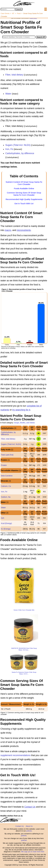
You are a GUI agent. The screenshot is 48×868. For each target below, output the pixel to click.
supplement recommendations (15, 755)
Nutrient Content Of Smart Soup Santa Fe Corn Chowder (24, 183)
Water (8, 94)
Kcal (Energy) (6, 523)
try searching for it (21, 410)
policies (29, 831)
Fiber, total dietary (14, 75)
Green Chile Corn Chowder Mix (24, 610)
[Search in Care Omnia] (8, 9)
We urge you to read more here (33, 852)
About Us (29, 826)
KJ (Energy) (6, 529)
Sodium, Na (6, 497)
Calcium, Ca (6, 486)
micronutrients (24, 230)
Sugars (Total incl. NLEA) (18, 145)
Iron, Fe (9, 149)
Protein (4, 465)
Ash (3, 518)
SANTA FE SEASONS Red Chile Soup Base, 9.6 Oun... (24, 649)
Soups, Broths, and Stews (24, 423)
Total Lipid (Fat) (7, 455)
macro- (8, 230)
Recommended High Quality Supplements (24, 199)
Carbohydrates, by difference (20, 153)
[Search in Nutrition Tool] (19, 37)
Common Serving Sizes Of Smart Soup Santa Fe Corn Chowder (24, 194)
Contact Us (30, 807)
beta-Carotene (7, 476)
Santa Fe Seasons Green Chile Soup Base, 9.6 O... (24, 673)
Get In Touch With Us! (24, 203)
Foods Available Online (24, 188)
